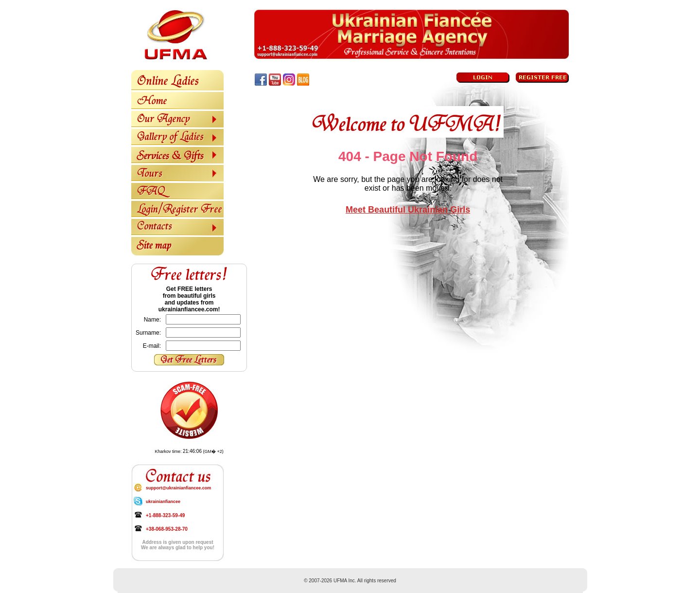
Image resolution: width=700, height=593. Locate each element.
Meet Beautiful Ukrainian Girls (408, 210)
